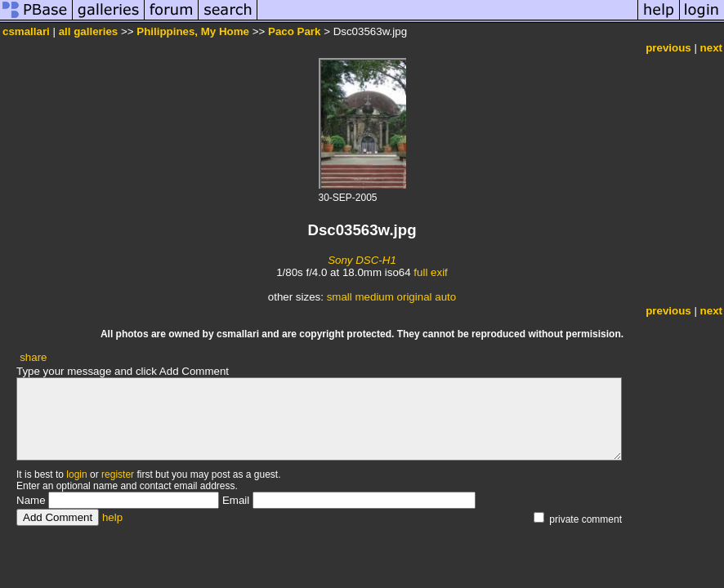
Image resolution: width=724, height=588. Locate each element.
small (340, 297)
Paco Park (294, 31)
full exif (430, 272)
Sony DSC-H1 (362, 260)
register (118, 474)
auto (445, 297)
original (415, 297)
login (76, 474)
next (711, 48)
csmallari (26, 31)
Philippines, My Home (193, 31)
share (33, 357)
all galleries (89, 31)
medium (374, 297)
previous (668, 48)
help (112, 517)
